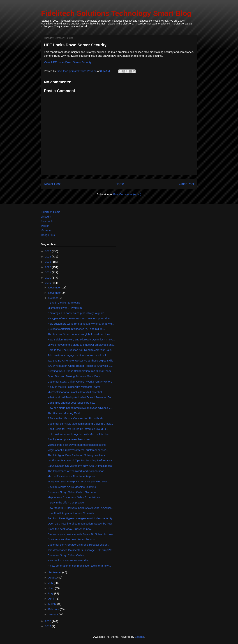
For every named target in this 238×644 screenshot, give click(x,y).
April (51, 599)
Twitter (45, 226)
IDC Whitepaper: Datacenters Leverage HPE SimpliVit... (81, 550)
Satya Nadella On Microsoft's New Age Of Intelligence (80, 466)
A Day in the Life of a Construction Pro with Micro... (78, 418)
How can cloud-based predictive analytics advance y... (80, 408)
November (55, 293)
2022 (48, 267)
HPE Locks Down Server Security (68, 560)
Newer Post (52, 184)
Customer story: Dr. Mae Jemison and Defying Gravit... (80, 424)
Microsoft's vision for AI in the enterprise (71, 476)
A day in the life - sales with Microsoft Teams (74, 387)
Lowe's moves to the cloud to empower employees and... (81, 345)
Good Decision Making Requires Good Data (74, 376)
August (53, 578)
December (55, 287)
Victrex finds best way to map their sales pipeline (77, 445)
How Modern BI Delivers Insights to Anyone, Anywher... (80, 508)
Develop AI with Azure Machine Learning (72, 487)
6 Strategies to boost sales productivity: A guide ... (77, 313)
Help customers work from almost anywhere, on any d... (81, 324)
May (51, 593)
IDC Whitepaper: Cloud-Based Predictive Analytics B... (80, 366)
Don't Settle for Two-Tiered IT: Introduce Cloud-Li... (78, 429)
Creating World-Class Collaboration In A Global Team (79, 371)
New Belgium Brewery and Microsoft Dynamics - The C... (82, 339)
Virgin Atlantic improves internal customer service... (78, 450)
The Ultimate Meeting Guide (64, 413)
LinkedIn (46, 217)
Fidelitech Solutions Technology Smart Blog (116, 13)
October (54, 298)
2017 (48, 626)
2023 (48, 262)
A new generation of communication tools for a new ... (80, 566)
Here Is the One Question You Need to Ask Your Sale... (80, 350)
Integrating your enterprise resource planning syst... (78, 481)
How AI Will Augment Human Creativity (71, 513)
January (54, 614)
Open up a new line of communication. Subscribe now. (80, 524)
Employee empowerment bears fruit (69, 439)
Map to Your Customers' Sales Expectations (74, 497)
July (51, 583)
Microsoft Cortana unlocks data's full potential (75, 392)
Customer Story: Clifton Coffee (66, 555)
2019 (48, 283)
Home (120, 184)
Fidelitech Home (51, 212)
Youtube (46, 230)
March (52, 604)
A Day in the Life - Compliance (66, 502)
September (55, 572)
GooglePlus (48, 235)
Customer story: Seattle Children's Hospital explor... (78, 545)
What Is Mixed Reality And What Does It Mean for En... (80, 397)
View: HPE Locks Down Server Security (68, 62)
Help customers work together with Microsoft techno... (80, 434)
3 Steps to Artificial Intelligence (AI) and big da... (76, 329)
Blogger (139, 637)
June (52, 588)
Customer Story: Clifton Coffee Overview (72, 492)
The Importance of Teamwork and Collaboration (76, 471)
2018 (48, 621)
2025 (48, 251)
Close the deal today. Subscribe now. (70, 529)
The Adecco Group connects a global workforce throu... (80, 334)
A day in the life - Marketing (64, 303)
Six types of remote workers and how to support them (79, 318)
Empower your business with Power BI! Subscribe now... (81, 534)
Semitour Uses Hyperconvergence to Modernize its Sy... (81, 518)
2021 (48, 272)
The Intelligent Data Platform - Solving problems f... (78, 455)
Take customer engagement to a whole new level (77, 355)
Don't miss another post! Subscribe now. (72, 403)
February (54, 609)
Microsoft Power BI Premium (65, 308)
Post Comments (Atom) (127, 194)
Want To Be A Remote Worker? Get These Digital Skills (80, 361)
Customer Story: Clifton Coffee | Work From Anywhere (80, 382)
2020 (48, 278)
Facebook (47, 221)
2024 (48, 257)
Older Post (186, 184)
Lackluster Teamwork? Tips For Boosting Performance (80, 460)
